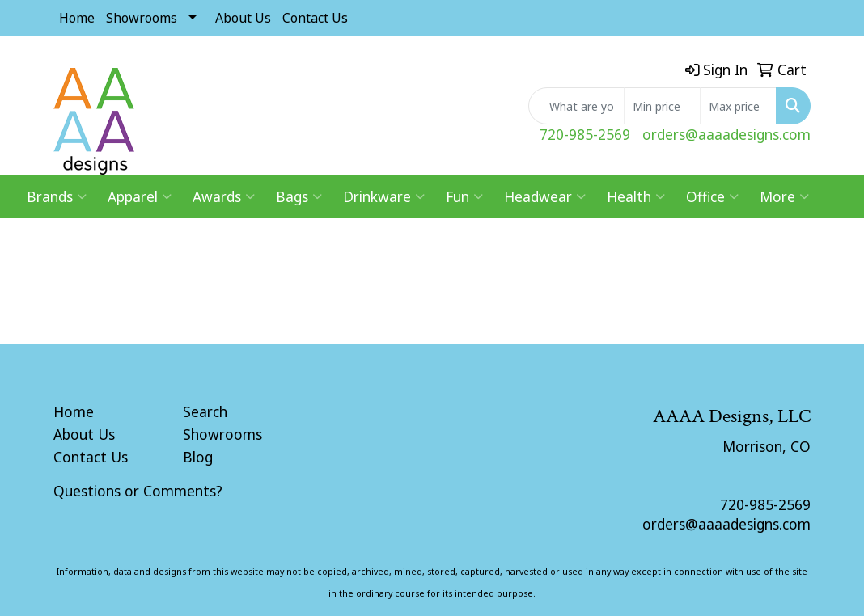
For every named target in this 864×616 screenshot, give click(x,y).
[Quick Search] (576, 106)
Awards (224, 196)
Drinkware (384, 196)
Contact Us (315, 18)
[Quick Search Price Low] (662, 106)
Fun (464, 196)
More (784, 196)
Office (712, 196)
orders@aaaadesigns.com (726, 134)
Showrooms (142, 18)
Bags (299, 196)
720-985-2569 (585, 134)
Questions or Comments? (138, 491)
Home (77, 18)
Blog (198, 457)
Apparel (140, 196)
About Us (243, 18)
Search (205, 411)
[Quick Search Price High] (738, 106)
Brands (57, 196)
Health (636, 196)
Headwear (545, 196)
